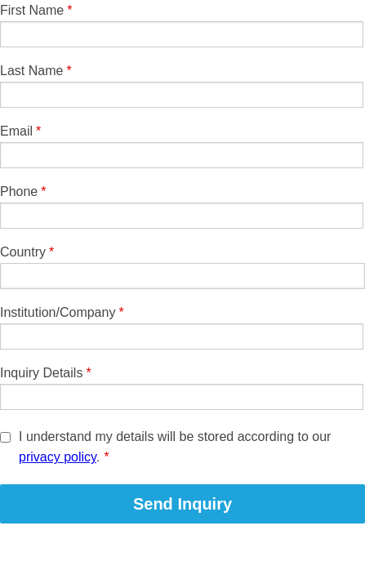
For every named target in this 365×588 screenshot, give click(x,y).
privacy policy (58, 457)
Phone (19, 192)
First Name (32, 10)
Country (23, 252)
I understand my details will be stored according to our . (175, 447)
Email (16, 131)
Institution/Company (58, 312)
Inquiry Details (41, 373)
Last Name (31, 71)
